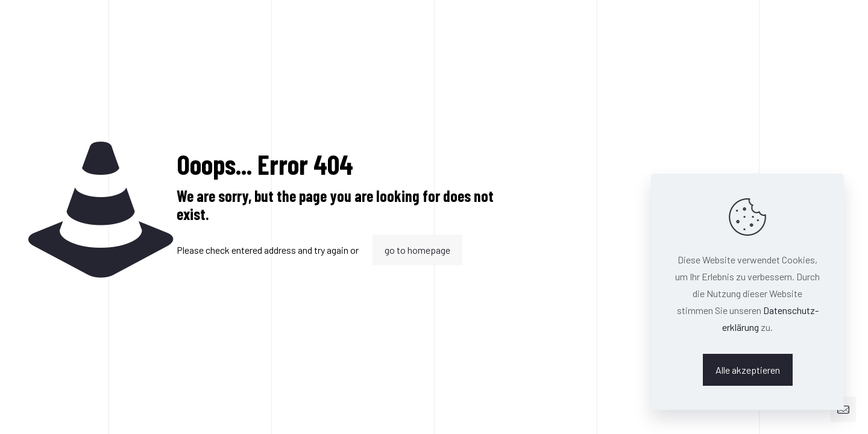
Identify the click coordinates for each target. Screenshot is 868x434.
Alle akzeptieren (748, 370)
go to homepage (417, 250)
